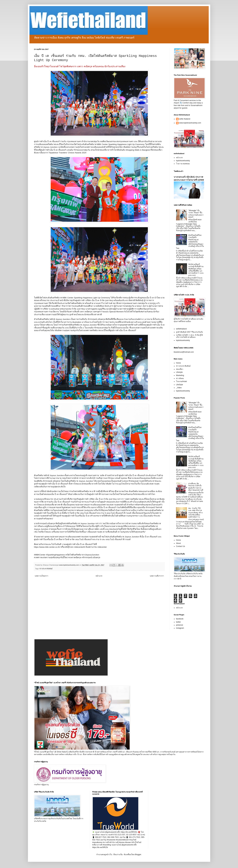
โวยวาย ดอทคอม (183, 164)
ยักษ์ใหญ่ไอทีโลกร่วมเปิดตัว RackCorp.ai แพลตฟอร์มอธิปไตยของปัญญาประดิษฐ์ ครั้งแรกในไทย (190, 242)
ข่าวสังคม (180, 378)
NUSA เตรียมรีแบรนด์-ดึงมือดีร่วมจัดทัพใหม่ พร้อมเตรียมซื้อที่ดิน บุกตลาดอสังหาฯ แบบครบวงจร (196, 270)
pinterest (180, 625)
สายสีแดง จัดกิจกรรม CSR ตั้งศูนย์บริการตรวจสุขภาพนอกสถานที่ (196, 487)
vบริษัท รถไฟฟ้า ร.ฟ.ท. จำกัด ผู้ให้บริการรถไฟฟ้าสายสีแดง (189, 336)
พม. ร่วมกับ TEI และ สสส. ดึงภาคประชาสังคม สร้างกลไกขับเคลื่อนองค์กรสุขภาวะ (195, 513)
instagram (180, 628)
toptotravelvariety (183, 161)
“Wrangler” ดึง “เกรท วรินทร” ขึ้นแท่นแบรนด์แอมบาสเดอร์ (196, 214)
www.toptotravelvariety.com (190, 123)
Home (178, 363)
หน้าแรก (99, 576)
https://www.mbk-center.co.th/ (47, 547)
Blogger (138, 855)
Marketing (180, 375)
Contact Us (181, 546)
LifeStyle (180, 385)
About (178, 543)
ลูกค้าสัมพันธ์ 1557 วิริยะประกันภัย (189, 332)
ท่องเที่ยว (180, 369)
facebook (180, 619)
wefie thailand (185, 119)
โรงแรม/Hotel (181, 381)
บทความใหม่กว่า (42, 576)
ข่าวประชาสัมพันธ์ (46, 569)
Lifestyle (179, 372)
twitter (178, 622)
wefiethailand (181, 329)
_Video (179, 388)
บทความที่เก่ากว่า (157, 576)
